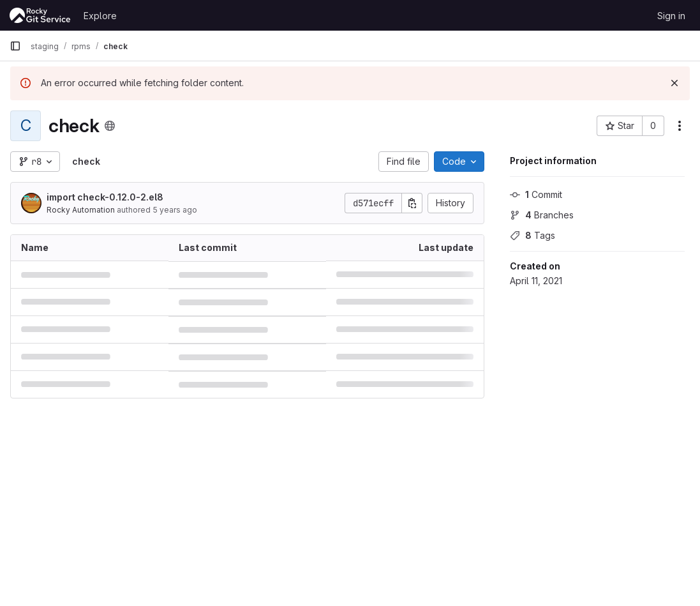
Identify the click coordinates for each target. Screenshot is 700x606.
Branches (542, 215)
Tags (532, 235)
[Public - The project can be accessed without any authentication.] (110, 126)
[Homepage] (40, 15)
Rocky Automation (81, 210)
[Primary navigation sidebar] (15, 46)
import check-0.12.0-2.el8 (105, 197)
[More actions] (680, 126)
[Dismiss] (674, 83)
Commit (536, 194)
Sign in (671, 16)
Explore (100, 16)
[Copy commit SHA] (412, 203)
